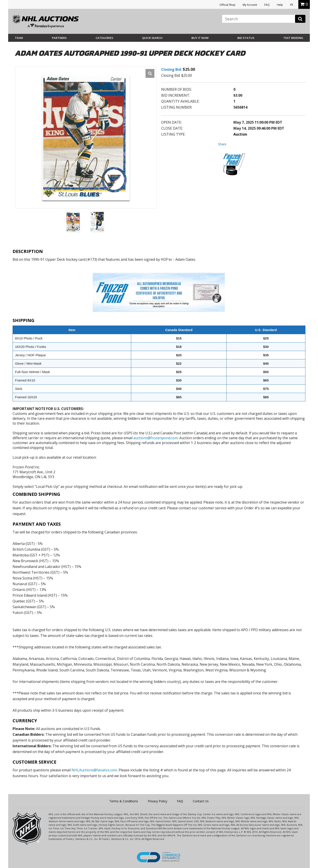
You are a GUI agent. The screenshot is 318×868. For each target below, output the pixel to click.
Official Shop (227, 5)
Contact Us (201, 801)
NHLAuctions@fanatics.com (94, 770)
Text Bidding (293, 38)
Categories (104, 38)
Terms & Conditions (124, 801)
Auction (240, 134)
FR (292, 5)
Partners (59, 38)
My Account (250, 5)
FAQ (267, 5)
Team (19, 38)
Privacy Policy (157, 801)
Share (222, 144)
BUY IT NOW (200, 38)
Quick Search (152, 38)
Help (280, 5)
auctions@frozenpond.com (156, 438)
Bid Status (246, 38)
